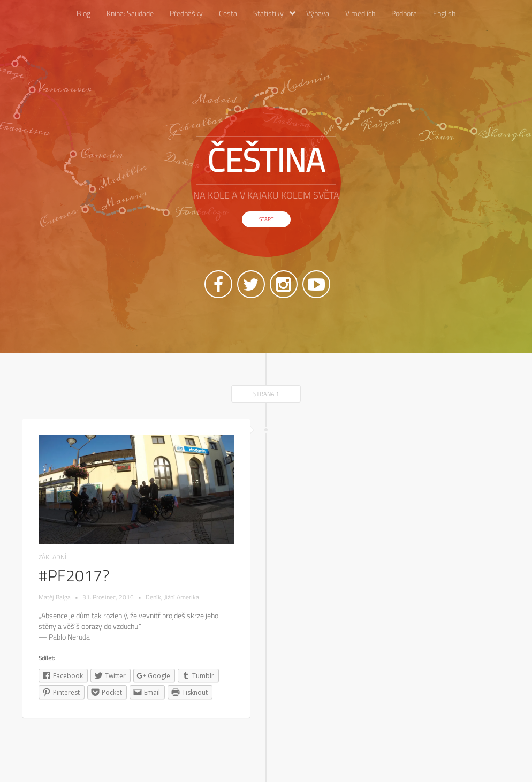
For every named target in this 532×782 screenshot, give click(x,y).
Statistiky (274, 13)
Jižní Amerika (182, 597)
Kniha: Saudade (130, 13)
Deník (153, 597)
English (444, 13)
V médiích (360, 13)
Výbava (318, 13)
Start (266, 219)
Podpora (404, 13)
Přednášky (186, 13)
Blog (83, 13)
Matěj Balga (55, 597)
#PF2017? (74, 575)
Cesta (228, 13)
